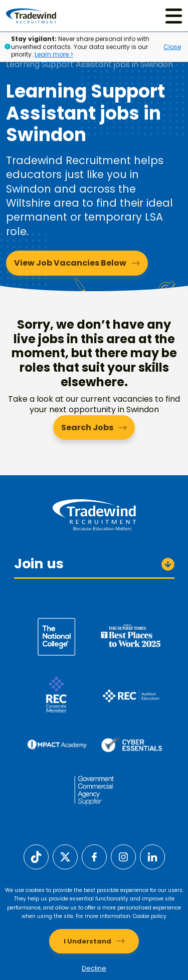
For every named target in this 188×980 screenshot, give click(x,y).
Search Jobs (87, 427)
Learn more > (54, 54)
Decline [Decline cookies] (94, 968)
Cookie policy (150, 916)
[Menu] (174, 16)
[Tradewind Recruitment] (31, 16)
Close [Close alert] (172, 47)
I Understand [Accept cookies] (87, 941)
